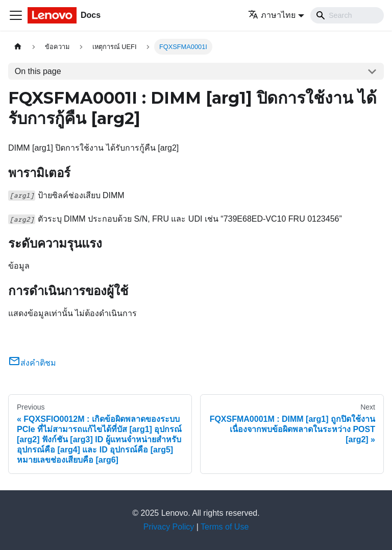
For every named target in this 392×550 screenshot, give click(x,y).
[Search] (347, 15)
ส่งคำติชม (32, 363)
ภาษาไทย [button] (272, 15)
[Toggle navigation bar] (16, 15)
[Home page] (18, 47)
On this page (38, 71)
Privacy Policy (169, 527)
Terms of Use (225, 527)
